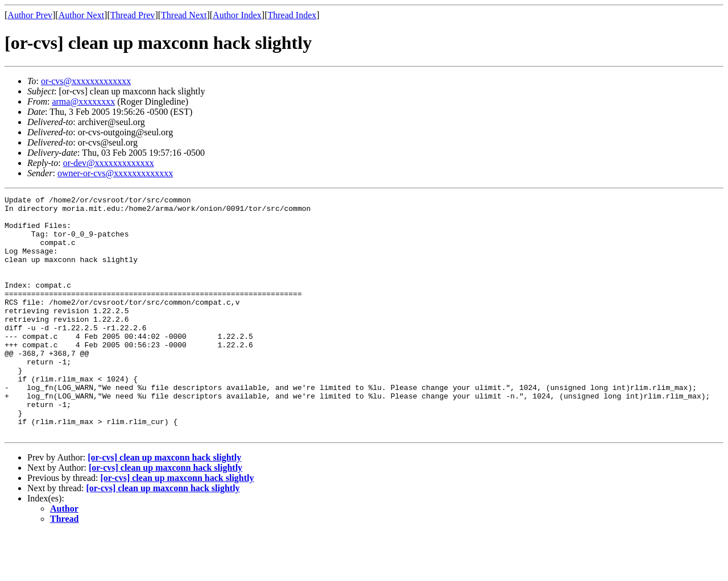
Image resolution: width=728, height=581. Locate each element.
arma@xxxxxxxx (83, 101)
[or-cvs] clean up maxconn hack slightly (164, 505)
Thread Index (292, 15)
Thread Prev (133, 15)
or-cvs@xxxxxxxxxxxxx (86, 81)
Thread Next (184, 15)
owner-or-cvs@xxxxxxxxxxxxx (115, 173)
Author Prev (30, 15)
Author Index (237, 15)
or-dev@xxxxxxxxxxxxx (109, 163)
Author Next (81, 15)
